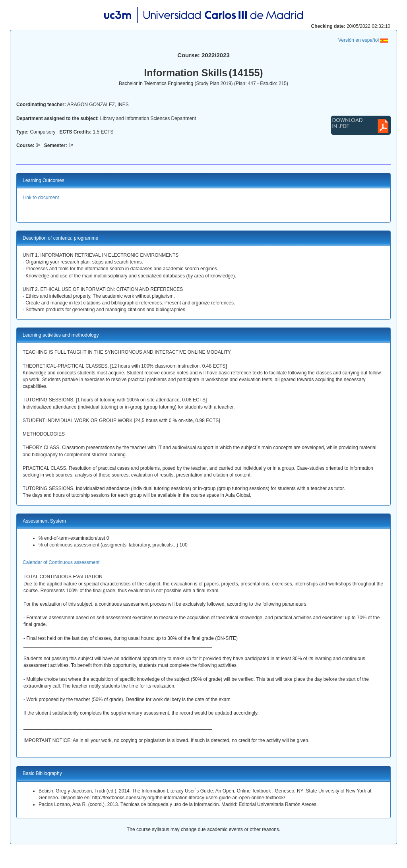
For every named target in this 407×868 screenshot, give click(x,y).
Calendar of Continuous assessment (61, 562)
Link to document (41, 198)
